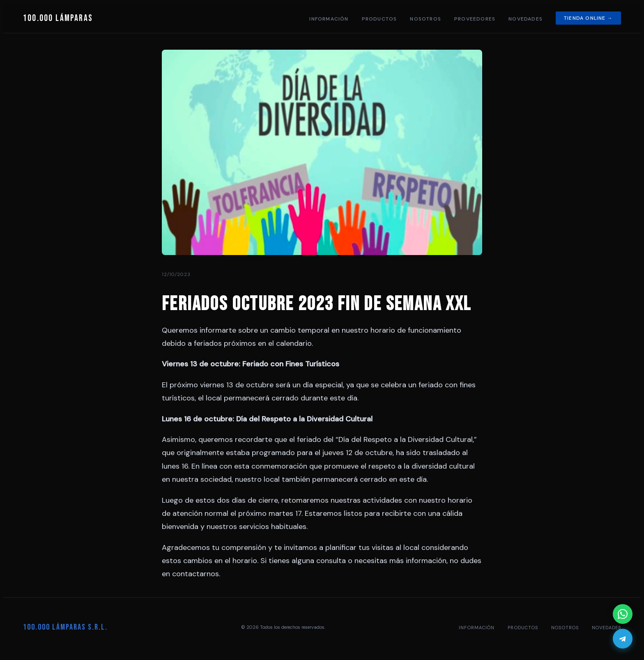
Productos (379, 19)
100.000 (58, 18)
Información (329, 19)
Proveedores (475, 19)
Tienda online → (588, 18)
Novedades (526, 19)
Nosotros (425, 19)
